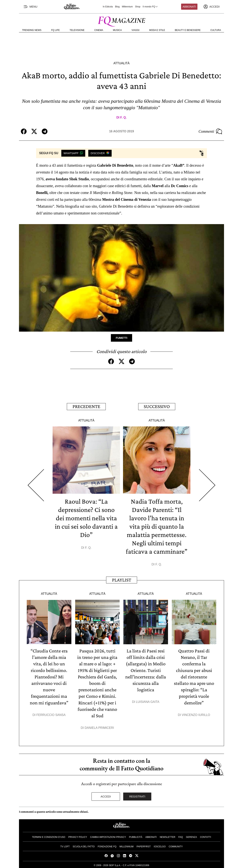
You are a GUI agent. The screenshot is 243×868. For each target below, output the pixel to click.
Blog (117, 7)
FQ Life (56, 30)
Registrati (137, 796)
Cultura (216, 30)
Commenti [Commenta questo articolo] (210, 131)
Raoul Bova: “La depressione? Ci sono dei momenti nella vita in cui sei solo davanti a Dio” (86, 518)
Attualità (121, 63)
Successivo (157, 406)
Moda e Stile (157, 30)
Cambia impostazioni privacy (108, 836)
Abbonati (189, 7)
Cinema (99, 30)
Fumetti (122, 338)
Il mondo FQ (150, 7)
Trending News (32, 30)
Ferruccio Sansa (51, 714)
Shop (138, 7)
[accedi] (211, 7)
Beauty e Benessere (188, 30)
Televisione (77, 30)
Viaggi (135, 30)
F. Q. (123, 117)
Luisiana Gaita (148, 701)
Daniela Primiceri (99, 727)
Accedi (106, 796)
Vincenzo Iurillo (196, 714)
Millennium (127, 7)
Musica (117, 30)
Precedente (86, 406)
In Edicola (108, 7)
